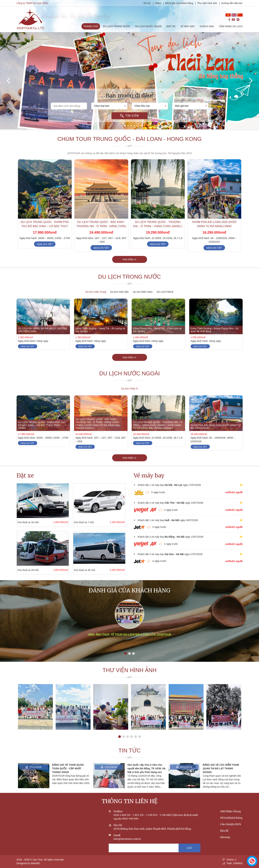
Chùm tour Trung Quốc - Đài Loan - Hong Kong (129, 144)
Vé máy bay (149, 476)
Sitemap (225, 843)
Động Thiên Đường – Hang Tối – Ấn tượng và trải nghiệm (100, 335)
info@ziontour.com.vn (127, 844)
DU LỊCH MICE (165, 292)
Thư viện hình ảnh (210, 3)
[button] (125, 126)
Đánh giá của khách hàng (182, 3)
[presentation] (9, 81)
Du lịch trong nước (129, 282)
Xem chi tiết (45, 250)
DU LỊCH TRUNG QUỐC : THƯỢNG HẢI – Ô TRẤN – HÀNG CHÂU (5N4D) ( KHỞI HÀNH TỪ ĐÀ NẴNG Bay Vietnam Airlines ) (158, 431)
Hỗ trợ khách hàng (231, 823)
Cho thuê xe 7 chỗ (78, 522)
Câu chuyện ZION (231, 830)
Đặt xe (25, 476)
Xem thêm (130, 265)
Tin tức (150, 3)
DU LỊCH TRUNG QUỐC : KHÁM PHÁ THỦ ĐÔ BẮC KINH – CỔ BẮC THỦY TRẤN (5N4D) (45, 232)
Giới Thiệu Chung (231, 817)
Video (161, 3)
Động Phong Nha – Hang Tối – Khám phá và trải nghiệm (157, 335)
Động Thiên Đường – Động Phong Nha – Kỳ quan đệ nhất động (215, 335)
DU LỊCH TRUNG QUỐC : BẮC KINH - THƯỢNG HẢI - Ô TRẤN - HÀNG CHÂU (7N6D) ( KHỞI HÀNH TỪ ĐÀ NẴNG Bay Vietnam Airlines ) (98, 429)
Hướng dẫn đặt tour (235, 3)
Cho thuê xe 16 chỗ (22, 522)
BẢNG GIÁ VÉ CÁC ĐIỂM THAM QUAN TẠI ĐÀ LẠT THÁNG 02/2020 (221, 774)
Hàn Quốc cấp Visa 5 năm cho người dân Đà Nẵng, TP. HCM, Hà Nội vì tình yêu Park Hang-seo (147, 774)
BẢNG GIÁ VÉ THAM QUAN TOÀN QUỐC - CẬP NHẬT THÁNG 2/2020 (68, 774)
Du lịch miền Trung (96, 292)
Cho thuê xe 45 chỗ (79, 570)
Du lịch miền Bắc (119, 292)
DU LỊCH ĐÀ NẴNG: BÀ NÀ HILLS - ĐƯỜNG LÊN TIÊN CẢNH (43, 335)
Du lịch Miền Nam (143, 292)
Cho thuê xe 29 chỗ (22, 570)
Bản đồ (224, 836)
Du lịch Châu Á (129, 389)
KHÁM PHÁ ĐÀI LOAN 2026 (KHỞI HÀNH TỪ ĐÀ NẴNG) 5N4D (216, 432)
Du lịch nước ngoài (129, 379)
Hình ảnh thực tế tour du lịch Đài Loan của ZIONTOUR (129, 648)
